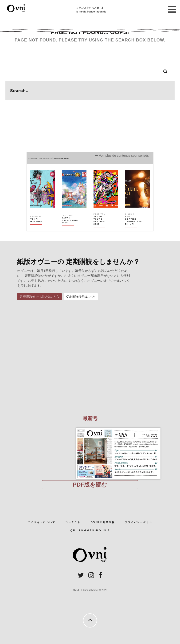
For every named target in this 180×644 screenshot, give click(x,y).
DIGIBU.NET (65, 158)
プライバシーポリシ (139, 522)
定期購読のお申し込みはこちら (39, 297)
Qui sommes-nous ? (90, 531)
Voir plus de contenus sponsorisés (122, 156)
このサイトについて (42, 522)
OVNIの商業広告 (103, 522)
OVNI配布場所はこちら (81, 297)
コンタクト (73, 522)
